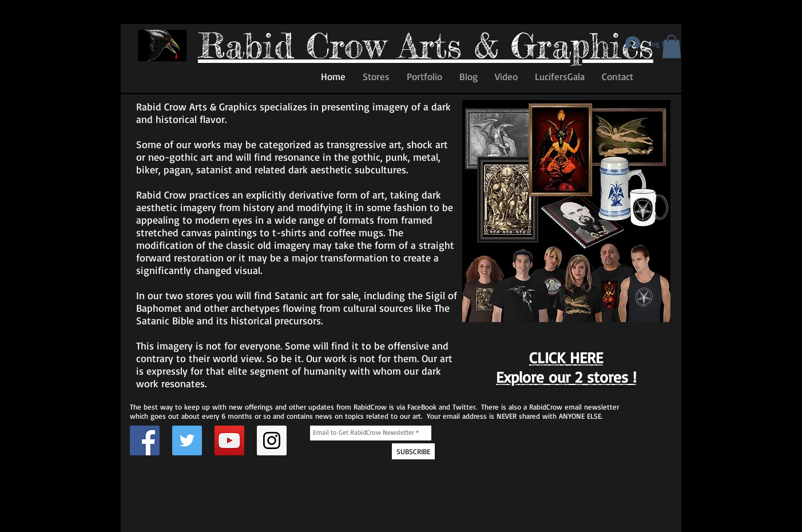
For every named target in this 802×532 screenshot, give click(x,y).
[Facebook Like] (160, 80)
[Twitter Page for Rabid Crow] (187, 440)
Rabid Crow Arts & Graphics (426, 45)
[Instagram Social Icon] (272, 440)
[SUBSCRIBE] (413, 451)
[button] (672, 47)
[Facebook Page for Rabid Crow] (145, 440)
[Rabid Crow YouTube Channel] (229, 440)
